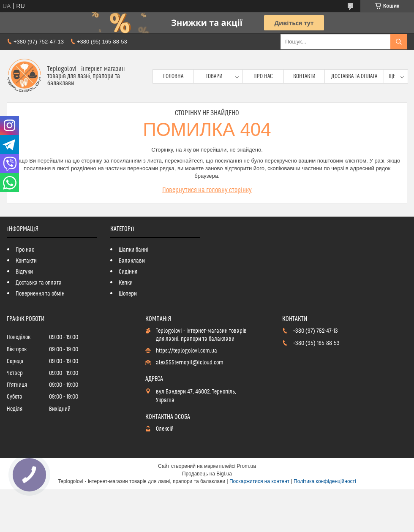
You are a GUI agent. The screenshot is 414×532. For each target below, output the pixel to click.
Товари (214, 76)
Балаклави (132, 261)
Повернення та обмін (40, 294)
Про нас (263, 76)
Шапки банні (133, 250)
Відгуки (24, 272)
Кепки (126, 283)
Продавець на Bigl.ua (207, 474)
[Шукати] (399, 42)
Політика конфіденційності (325, 481)
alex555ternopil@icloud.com (190, 363)
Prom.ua (246, 466)
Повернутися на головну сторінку (207, 190)
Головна (173, 76)
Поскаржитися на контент (259, 481)
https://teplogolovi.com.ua (187, 351)
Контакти (304, 76)
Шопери (128, 294)
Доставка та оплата (354, 76)
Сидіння (128, 272)
